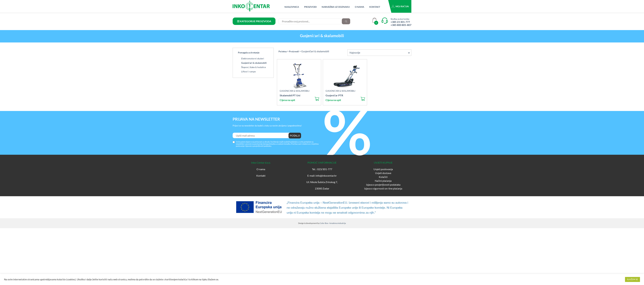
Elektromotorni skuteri (253, 58)
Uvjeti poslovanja (383, 169)
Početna (283, 51)
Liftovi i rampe (248, 71)
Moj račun (402, 6)
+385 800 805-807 (401, 25)
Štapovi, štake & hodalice (253, 67)
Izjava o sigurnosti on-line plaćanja (383, 188)
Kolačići (383, 177)
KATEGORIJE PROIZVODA (254, 21)
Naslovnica (292, 7)
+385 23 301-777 (400, 22)
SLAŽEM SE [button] (632, 279)
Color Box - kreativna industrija (333, 223)
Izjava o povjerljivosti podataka (383, 185)
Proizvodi (310, 7)
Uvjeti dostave (383, 173)
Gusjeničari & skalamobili (254, 63)
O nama (360, 7)
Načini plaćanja (383, 181)
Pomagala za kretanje (249, 53)
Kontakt (375, 7)
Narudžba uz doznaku (336, 7)
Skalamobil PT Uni (290, 95)
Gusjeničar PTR (334, 95)
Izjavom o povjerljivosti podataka (258, 146)
